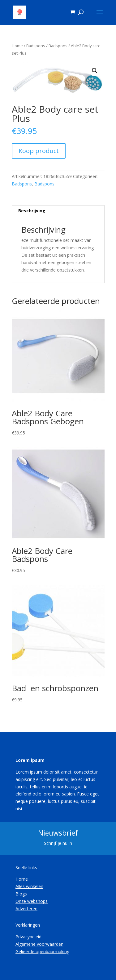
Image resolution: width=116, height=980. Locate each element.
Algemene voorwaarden (39, 944)
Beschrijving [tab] (32, 211)
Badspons (36, 46)
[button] (95, 71)
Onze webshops (32, 901)
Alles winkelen (29, 886)
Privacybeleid (28, 937)
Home (17, 46)
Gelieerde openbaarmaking (42, 951)
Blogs (21, 894)
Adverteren (26, 909)
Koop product (39, 151)
